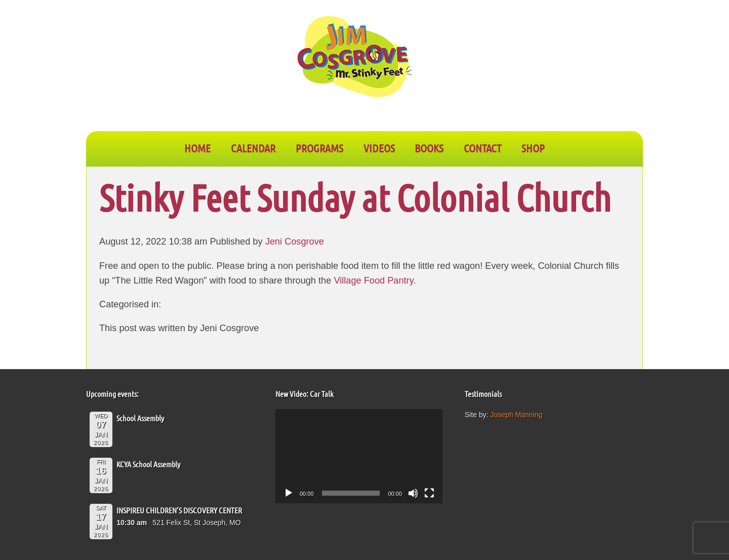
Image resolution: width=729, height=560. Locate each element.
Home (197, 148)
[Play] (289, 493)
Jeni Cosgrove (295, 242)
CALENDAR (253, 148)
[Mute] (413, 493)
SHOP (533, 148)
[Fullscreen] (429, 493)
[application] (359, 456)
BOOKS (429, 148)
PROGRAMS (319, 148)
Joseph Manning (517, 415)
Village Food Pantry (373, 281)
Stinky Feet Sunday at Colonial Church (355, 197)
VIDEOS (379, 148)
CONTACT (482, 148)
